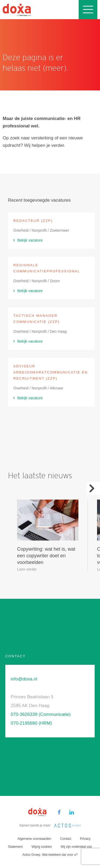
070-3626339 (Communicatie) (41, 714)
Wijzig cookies (42, 847)
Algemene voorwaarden (34, 839)
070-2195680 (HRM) (31, 723)
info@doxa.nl (24, 679)
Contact (66, 839)
